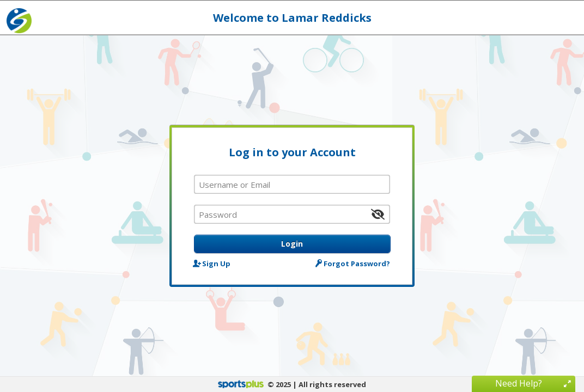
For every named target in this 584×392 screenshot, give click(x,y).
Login (292, 244)
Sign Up (212, 263)
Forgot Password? (354, 263)
